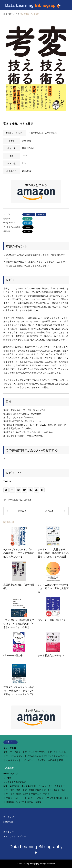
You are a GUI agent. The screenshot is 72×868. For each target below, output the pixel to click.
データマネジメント (15, 756)
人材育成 (41, 214)
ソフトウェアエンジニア (15, 782)
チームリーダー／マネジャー (52, 786)
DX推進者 (14, 786)
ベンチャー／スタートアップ (40, 798)
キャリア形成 (9, 748)
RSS (36, 853)
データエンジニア (33, 790)
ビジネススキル (15, 500)
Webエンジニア (11, 774)
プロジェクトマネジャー (42, 794)
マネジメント (29, 214)
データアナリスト (14, 790)
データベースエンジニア (17, 794)
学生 (67, 798)
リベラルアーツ (28, 760)
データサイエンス (58, 752)
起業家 (38, 802)
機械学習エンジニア (15, 802)
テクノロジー (16, 752)
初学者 (59, 798)
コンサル (7, 778)
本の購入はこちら (36, 192)
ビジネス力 (28, 227)
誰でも (27, 219)
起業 (61, 760)
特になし (27, 231)
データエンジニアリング (36, 752)
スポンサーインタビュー (15, 836)
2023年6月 (8, 822)
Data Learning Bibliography (36, 847)
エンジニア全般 (29, 786)
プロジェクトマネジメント (56, 756)
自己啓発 (52, 760)
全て (5, 752)
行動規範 (27, 223)
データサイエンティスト (55, 790)
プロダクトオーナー (15, 798)
